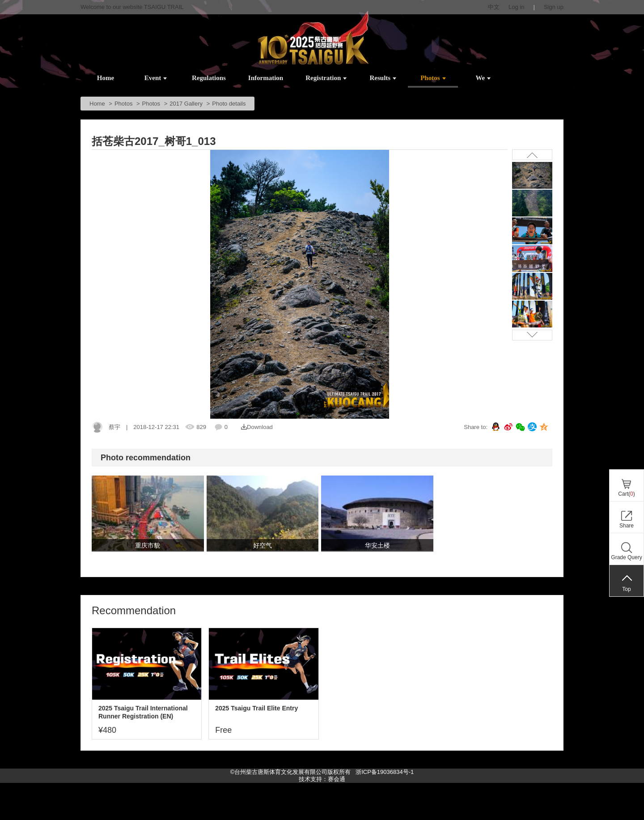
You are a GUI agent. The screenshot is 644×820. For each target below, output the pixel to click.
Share (627, 526)
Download (257, 427)
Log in (516, 7)
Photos (433, 78)
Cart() (626, 494)
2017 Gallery (186, 104)
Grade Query (626, 557)
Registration (326, 78)
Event (156, 78)
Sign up (554, 7)
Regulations (209, 78)
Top (626, 589)
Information (266, 78)
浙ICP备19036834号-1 (384, 772)
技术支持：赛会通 (322, 779)
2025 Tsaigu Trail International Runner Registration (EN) (143, 712)
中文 (494, 7)
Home (106, 78)
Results (383, 78)
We (483, 78)
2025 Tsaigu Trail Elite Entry (256, 708)
